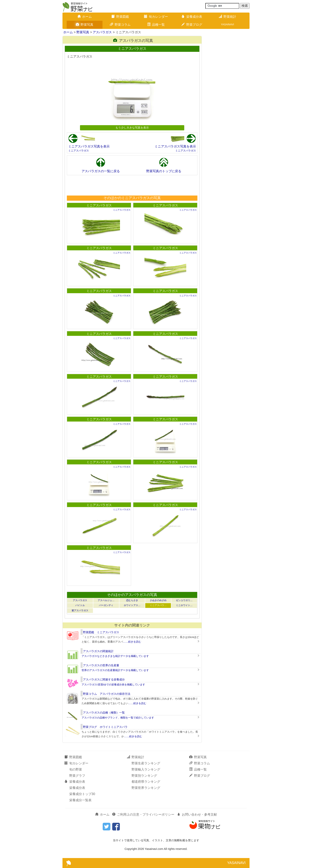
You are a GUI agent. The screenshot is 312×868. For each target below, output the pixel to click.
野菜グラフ (77, 776)
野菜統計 (227, 17)
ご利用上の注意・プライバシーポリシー (143, 814)
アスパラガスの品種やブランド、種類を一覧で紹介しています (118, 718)
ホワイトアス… (132, 605)
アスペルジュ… (106, 600)
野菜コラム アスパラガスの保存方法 (107, 694)
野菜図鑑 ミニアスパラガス (101, 632)
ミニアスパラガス (79, 151)
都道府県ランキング (146, 782)
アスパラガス (102, 32)
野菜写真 (85, 25)
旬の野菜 (76, 769)
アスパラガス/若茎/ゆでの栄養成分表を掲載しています (113, 685)
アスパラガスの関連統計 (98, 651)
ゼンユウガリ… (184, 600)
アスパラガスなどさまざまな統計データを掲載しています (115, 656)
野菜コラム (120, 25)
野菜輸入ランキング (146, 769)
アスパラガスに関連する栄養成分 (104, 679)
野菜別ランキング (144, 776)
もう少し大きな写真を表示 (132, 128)
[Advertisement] (132, 185)
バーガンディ (106, 605)
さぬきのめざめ (158, 600)
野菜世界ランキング (146, 788)
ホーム (85, 17)
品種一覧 (156, 25)
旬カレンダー (156, 17)
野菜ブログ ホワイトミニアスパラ (105, 727)
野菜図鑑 (120, 17)
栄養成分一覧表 (80, 800)
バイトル (80, 605)
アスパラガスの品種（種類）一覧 (104, 713)
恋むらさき (132, 600)
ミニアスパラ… (158, 605)
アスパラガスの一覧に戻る (101, 171)
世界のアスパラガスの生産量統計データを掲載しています (115, 670)
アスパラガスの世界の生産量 (101, 665)
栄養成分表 (192, 17)
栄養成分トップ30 (82, 794)
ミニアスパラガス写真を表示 (89, 146)
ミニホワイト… (184, 605)
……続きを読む (132, 642)
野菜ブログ (192, 25)
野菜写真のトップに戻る (164, 171)
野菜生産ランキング (146, 763)
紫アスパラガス (80, 610)
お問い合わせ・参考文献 (197, 814)
